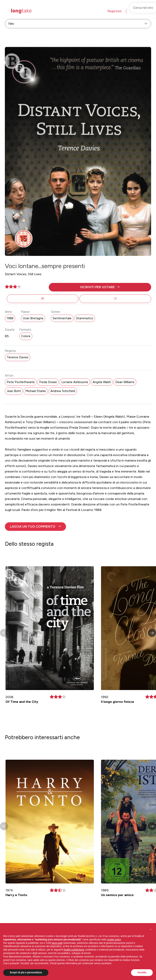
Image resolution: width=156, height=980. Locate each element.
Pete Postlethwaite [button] (21, 382)
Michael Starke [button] (36, 391)
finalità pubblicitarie (74, 950)
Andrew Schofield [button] (63, 391)
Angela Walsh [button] (102, 382)
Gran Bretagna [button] (33, 318)
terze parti (57, 943)
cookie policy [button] (114, 940)
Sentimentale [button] (62, 318)
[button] (100, 287)
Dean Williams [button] (125, 382)
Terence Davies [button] (18, 357)
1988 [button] (10, 318)
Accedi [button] (134, 11)
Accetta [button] (142, 972)
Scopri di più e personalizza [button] (26, 972)
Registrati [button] (114, 11)
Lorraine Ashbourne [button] (75, 382)
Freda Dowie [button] (48, 382)
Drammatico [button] (85, 318)
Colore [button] (26, 336)
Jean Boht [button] (14, 391)
